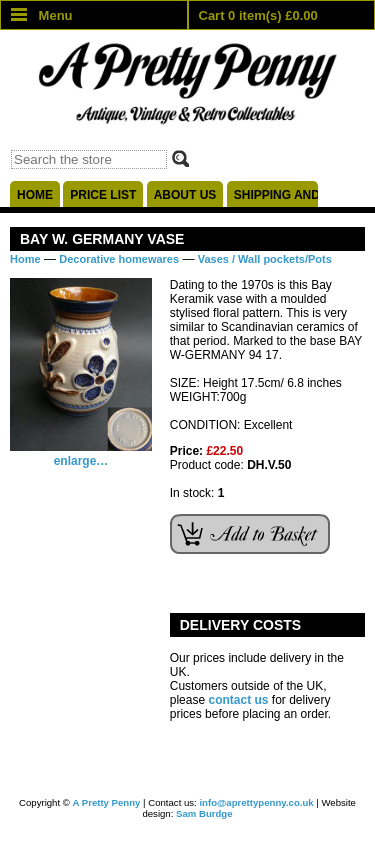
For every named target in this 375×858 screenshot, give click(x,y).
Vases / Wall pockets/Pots (265, 259)
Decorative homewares (119, 259)
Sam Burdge (204, 813)
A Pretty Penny (107, 802)
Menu (42, 16)
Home (35, 195)
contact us (238, 700)
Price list (103, 195)
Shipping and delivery (276, 195)
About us (185, 195)
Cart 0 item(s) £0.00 (258, 15)
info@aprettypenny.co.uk (256, 802)
